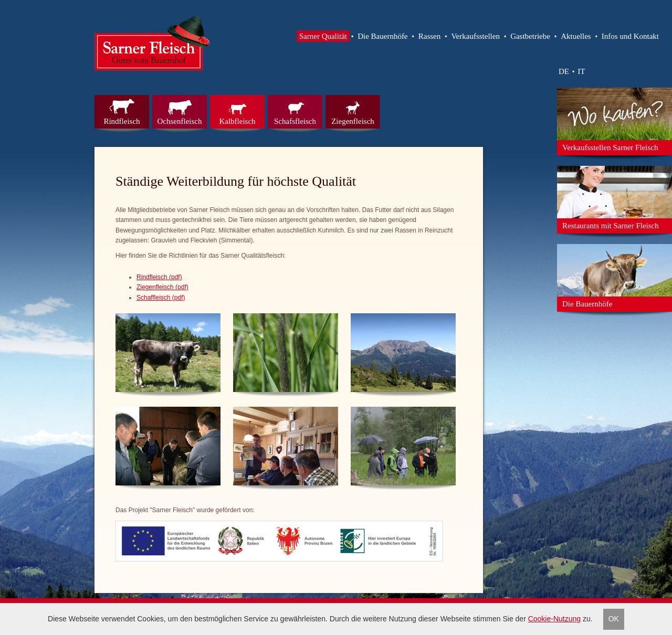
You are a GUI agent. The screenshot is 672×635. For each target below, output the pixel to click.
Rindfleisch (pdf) (159, 277)
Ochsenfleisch (180, 121)
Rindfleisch (122, 121)
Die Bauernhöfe (382, 36)
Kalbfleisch (237, 121)
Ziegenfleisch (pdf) (162, 287)
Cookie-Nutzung (554, 619)
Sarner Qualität (323, 36)
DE (564, 71)
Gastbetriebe (530, 36)
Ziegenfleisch (353, 121)
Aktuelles (576, 36)
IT (581, 71)
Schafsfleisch (295, 121)
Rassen (430, 36)
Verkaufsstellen (475, 36)
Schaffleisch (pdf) (161, 298)
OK (614, 619)
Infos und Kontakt (630, 36)
